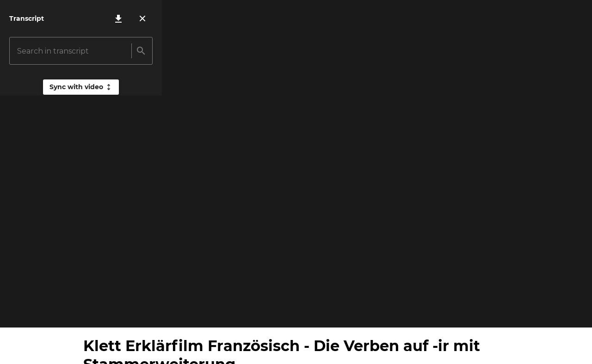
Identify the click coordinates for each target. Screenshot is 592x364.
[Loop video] (527, 313)
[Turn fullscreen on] (577, 313)
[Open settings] (552, 313)
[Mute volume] (40, 313)
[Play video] (15, 313)
